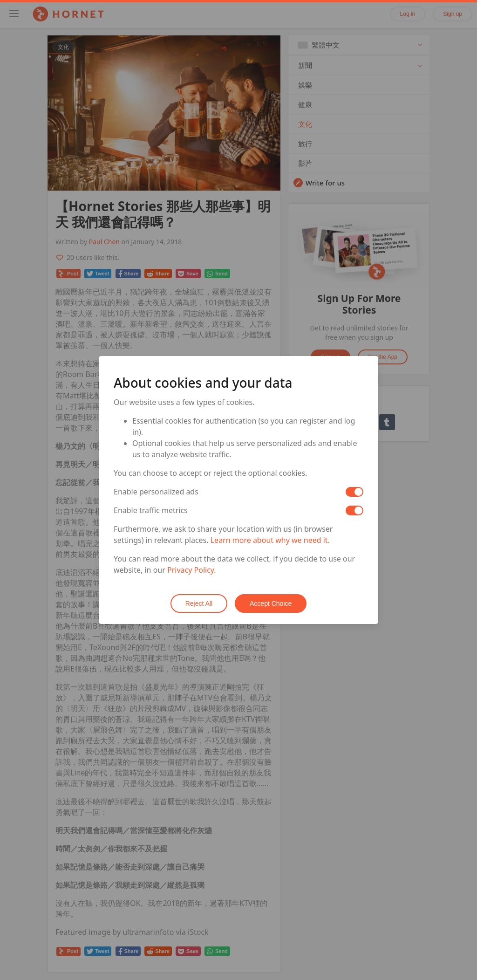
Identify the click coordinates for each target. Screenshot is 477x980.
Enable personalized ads (156, 492)
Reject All (199, 603)
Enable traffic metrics (151, 510)
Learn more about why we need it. (270, 540)
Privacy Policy (191, 570)
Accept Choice (271, 603)
